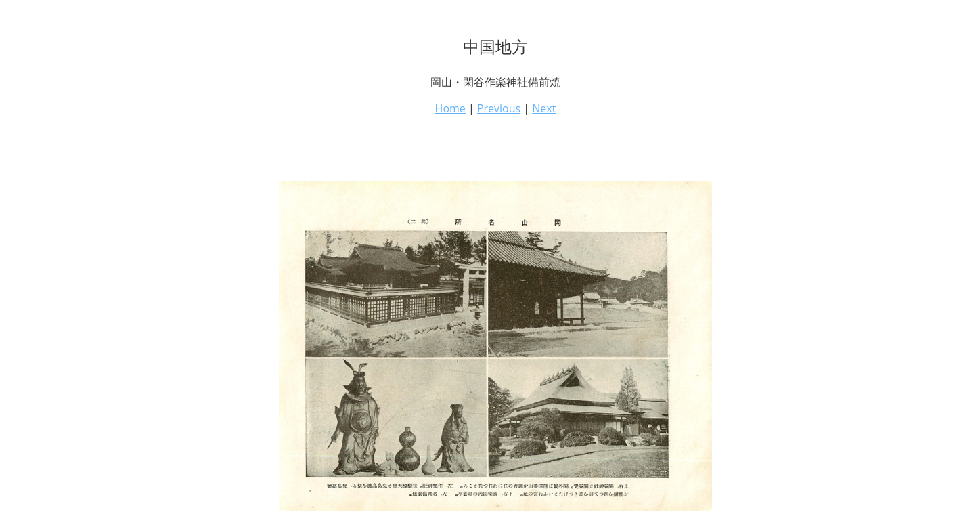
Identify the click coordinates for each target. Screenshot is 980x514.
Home (450, 108)
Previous (499, 108)
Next (544, 108)
